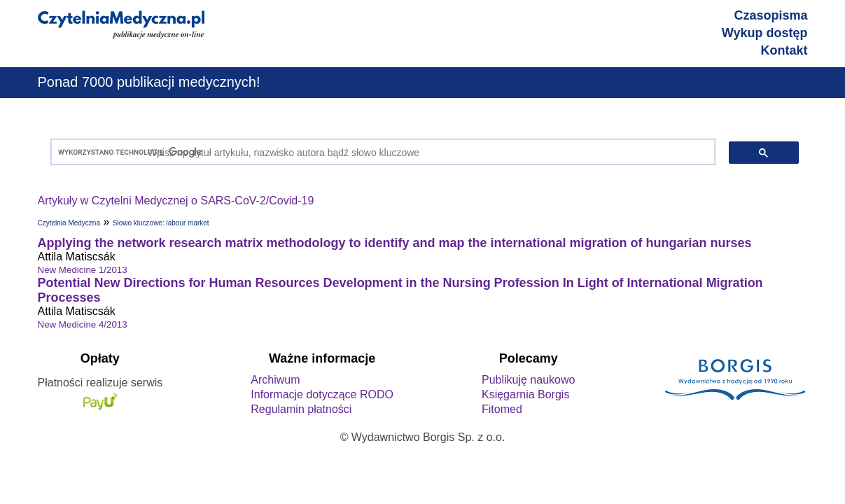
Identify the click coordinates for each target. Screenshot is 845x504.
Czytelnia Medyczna (69, 223)
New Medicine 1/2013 (83, 270)
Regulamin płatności (301, 409)
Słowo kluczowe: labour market (161, 223)
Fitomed (502, 409)
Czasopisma (770, 15)
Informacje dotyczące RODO (322, 394)
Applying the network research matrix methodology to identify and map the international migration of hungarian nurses (395, 243)
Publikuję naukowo (528, 380)
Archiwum (275, 380)
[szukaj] (380, 152)
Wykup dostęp (765, 33)
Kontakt (784, 50)
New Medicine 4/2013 (83, 324)
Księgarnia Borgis (525, 394)
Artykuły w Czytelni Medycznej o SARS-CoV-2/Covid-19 (176, 201)
